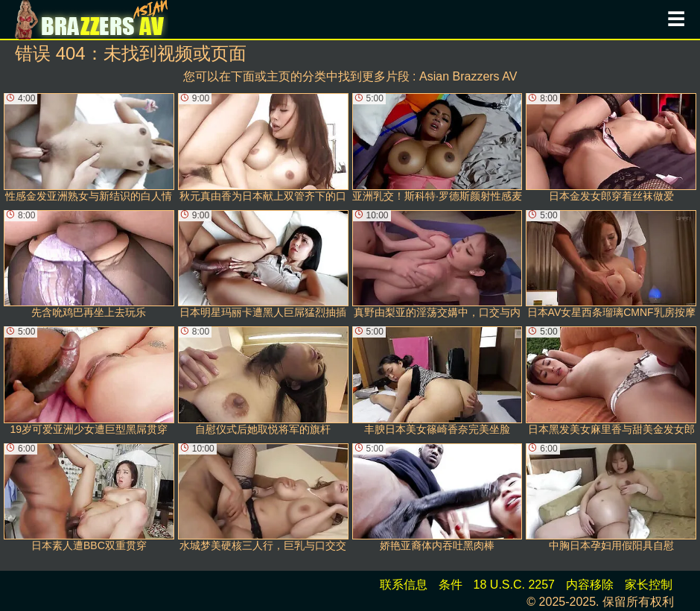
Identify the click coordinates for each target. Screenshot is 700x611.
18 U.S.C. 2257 (514, 585)
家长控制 (649, 585)
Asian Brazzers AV (468, 76)
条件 (451, 585)
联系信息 (404, 585)
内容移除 (590, 585)
